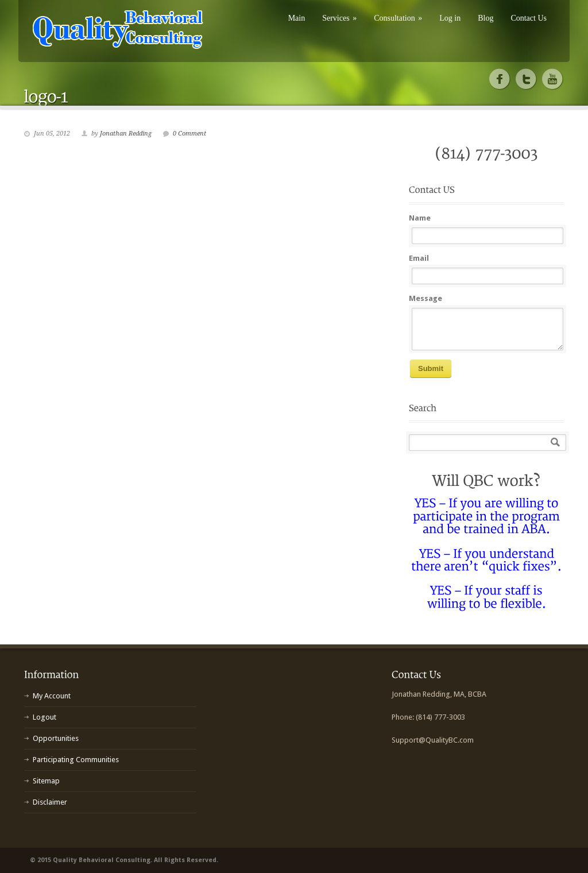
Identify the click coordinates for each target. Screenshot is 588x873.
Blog (486, 18)
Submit (431, 368)
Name (420, 218)
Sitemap (46, 781)
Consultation (398, 18)
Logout (45, 717)
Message (425, 298)
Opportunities (56, 738)
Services (339, 18)
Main (297, 18)
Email (419, 258)
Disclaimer (50, 802)
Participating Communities (76, 760)
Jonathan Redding (126, 134)
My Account (52, 696)
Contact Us (529, 18)
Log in (450, 18)
